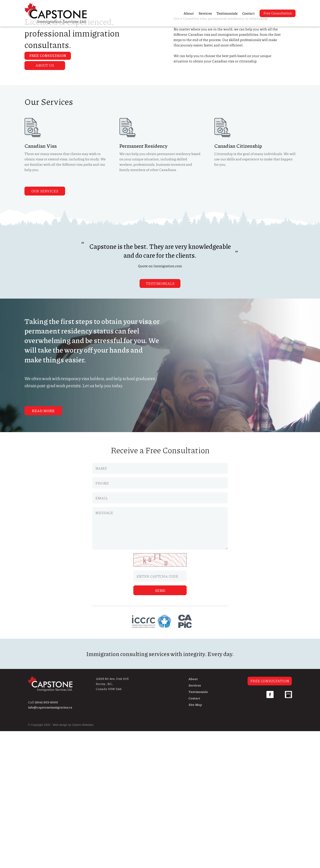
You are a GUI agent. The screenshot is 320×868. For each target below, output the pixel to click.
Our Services (45, 328)
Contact (248, 13)
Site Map (195, 841)
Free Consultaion (48, 113)
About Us (45, 202)
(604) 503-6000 (46, 839)
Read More (43, 548)
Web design (60, 862)
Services (205, 13)
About (189, 13)
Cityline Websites (83, 862)
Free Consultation (278, 13)
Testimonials (227, 13)
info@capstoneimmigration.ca (50, 844)
